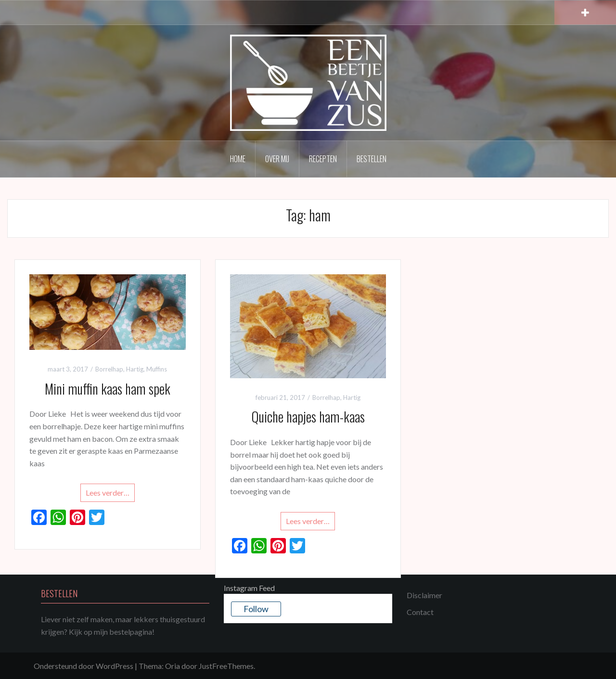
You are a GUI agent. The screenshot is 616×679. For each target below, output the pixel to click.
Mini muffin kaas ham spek (108, 389)
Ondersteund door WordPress (83, 666)
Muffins (157, 369)
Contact (420, 612)
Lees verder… (108, 493)
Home (238, 159)
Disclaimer (424, 595)
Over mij (277, 159)
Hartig (135, 369)
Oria (173, 666)
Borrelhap (109, 369)
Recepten (323, 159)
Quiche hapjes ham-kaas (308, 416)
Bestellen (372, 159)
